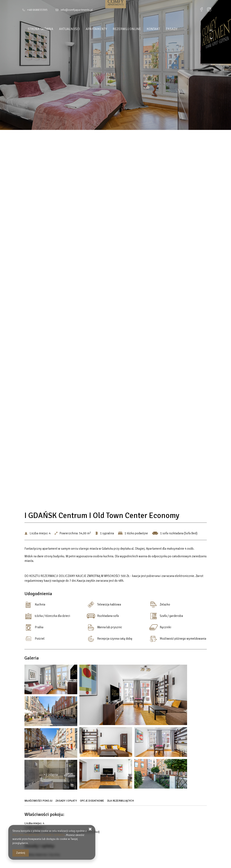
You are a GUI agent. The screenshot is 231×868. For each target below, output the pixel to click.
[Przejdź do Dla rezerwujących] (121, 802)
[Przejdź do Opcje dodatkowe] (93, 802)
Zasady (168, 29)
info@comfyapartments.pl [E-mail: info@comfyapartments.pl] (77, 10)
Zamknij (21, 853)
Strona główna (37, 29)
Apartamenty (93, 29)
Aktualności (66, 29)
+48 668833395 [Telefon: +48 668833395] (37, 10)
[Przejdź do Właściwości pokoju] (39, 802)
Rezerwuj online (124, 29)
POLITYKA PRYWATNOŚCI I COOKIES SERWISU (39, 835)
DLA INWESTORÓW (193, 29)
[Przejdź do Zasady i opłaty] (67, 802)
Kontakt (150, 29)
